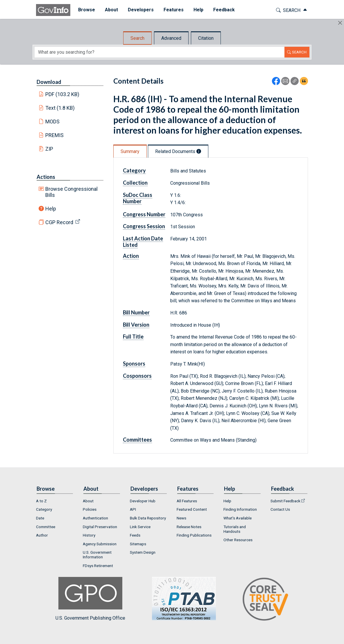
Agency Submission (100, 544)
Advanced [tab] (171, 38)
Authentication (95, 518)
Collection (135, 183)
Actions (46, 177)
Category (134, 170)
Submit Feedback (285, 501)
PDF (62, 94)
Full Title (133, 337)
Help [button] (196, 10)
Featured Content (192, 509)
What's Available (238, 518)
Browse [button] (84, 10)
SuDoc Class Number (138, 198)
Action (131, 256)
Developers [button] (138, 10)
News (181, 518)
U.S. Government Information (97, 555)
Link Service (140, 527)
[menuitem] (84, 10)
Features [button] (171, 10)
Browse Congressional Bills (71, 192)
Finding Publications (194, 535)
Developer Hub (143, 501)
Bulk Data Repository (148, 518)
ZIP (49, 149)
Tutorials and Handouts (235, 529)
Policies (90, 509)
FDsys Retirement (98, 566)
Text (60, 108)
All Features (187, 501)
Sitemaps (138, 544)
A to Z (41, 501)
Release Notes (189, 527)
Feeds (135, 535)
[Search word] (160, 52)
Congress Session (144, 226)
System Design (143, 552)
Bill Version (136, 325)
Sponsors (134, 364)
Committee (46, 527)
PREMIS (54, 135)
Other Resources (238, 540)
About (88, 501)
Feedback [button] (221, 10)
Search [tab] (137, 38)
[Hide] (340, 23)
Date (40, 518)
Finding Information (240, 509)
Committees (137, 440)
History (89, 535)
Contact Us (280, 509)
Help (51, 209)
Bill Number (136, 312)
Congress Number (144, 214)
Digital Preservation (100, 527)
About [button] (109, 10)
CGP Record (59, 222)
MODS (52, 122)
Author (42, 535)
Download (49, 82)
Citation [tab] (206, 38)
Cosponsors (137, 376)
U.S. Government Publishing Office (181, 599)
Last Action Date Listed (143, 242)
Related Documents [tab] (178, 151)
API (133, 509)
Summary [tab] (130, 151)
